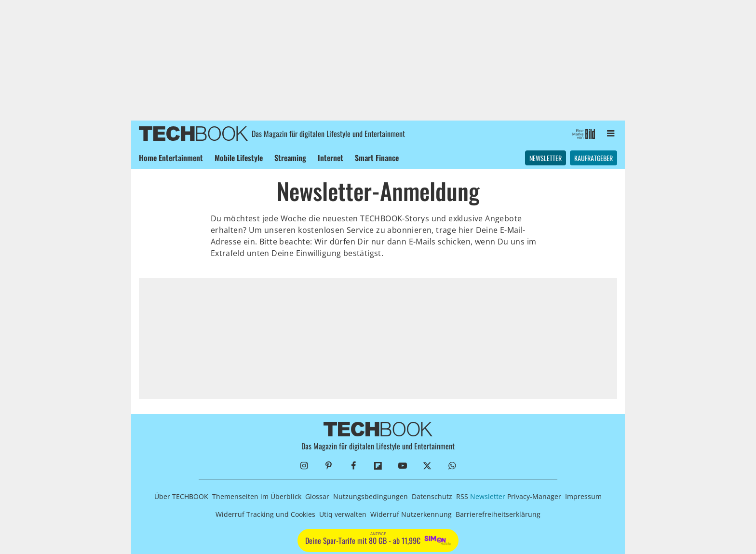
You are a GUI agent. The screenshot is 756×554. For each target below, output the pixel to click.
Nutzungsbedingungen (371, 496)
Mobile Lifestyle (239, 158)
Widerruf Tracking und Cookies (265, 514)
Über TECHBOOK (181, 496)
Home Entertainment (171, 158)
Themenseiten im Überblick (257, 496)
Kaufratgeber (594, 158)
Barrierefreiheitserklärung (498, 514)
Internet (331, 158)
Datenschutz (432, 496)
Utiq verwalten (343, 514)
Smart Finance (377, 158)
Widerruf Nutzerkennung (411, 514)
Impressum (583, 496)
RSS (462, 496)
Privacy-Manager (534, 496)
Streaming (290, 158)
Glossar (317, 496)
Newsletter (546, 158)
